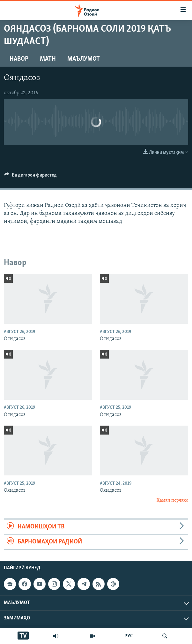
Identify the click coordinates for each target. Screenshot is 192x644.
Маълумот (84, 59)
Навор (19, 59)
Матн (48, 59)
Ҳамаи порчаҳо (172, 500)
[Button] (30, 177)
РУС (129, 636)
